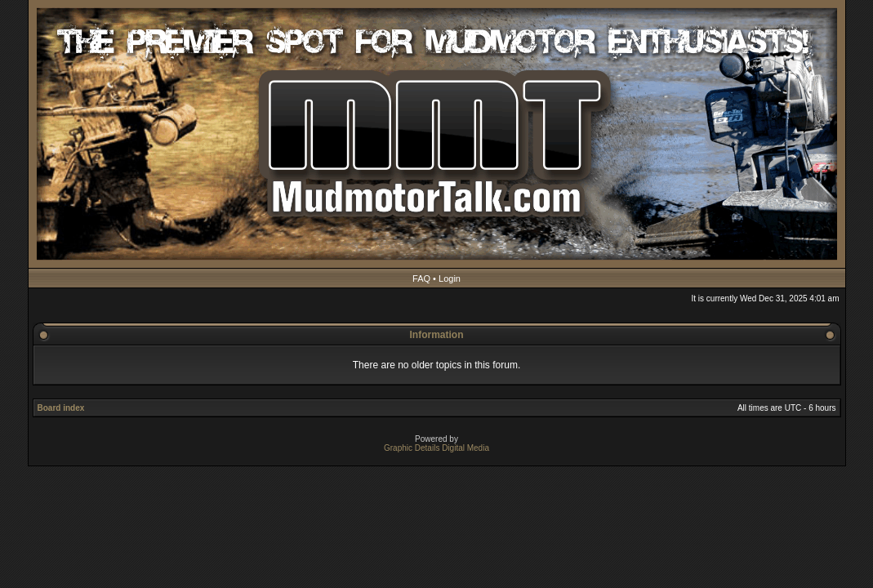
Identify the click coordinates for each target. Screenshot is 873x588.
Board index (61, 408)
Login (450, 278)
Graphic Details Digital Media (436, 448)
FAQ (421, 278)
